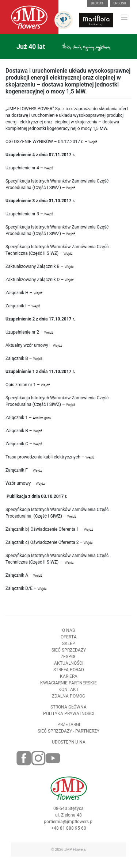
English (120, 3)
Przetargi (69, 729)
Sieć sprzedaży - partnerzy (68, 736)
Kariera (69, 681)
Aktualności (69, 668)
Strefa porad (69, 675)
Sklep (69, 648)
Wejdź (93, 142)
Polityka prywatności (69, 718)
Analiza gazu (42, 418)
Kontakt (68, 694)
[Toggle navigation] (124, 17)
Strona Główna (68, 712)
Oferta (69, 642)
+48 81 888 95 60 (69, 833)
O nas (68, 635)
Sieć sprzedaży (69, 655)
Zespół (68, 661)
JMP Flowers (75, 850)
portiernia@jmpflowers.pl (69, 826)
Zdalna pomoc (68, 701)
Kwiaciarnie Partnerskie (68, 688)
